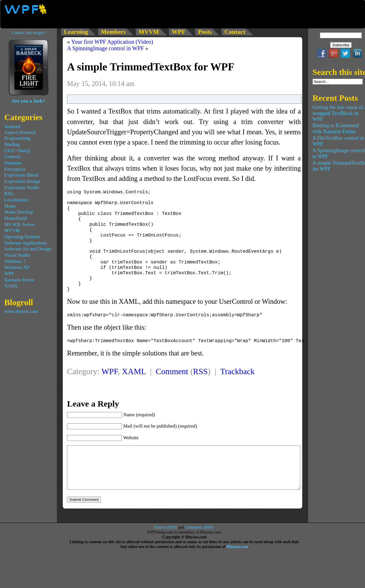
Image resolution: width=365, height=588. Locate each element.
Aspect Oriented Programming (20, 135)
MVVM (12, 230)
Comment (172, 389)
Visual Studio (17, 255)
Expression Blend (21, 175)
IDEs (9, 193)
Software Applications (26, 243)
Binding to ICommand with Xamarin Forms (336, 128)
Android (12, 126)
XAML (134, 389)
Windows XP (17, 267)
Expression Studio (22, 188)
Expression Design (22, 181)
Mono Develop (19, 212)
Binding (12, 144)
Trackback (237, 389)
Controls (12, 157)
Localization (16, 200)
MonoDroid (15, 218)
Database (13, 163)
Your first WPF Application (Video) (112, 42)
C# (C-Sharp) (17, 151)
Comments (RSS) (199, 554)
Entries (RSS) (166, 554)
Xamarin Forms (19, 280)
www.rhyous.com (21, 311)
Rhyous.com (237, 573)
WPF (109, 389)
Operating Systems (22, 237)
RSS (201, 389)
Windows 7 (15, 261)
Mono (10, 206)
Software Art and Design (28, 249)
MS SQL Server (20, 224)
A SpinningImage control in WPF (106, 48)
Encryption (15, 169)
